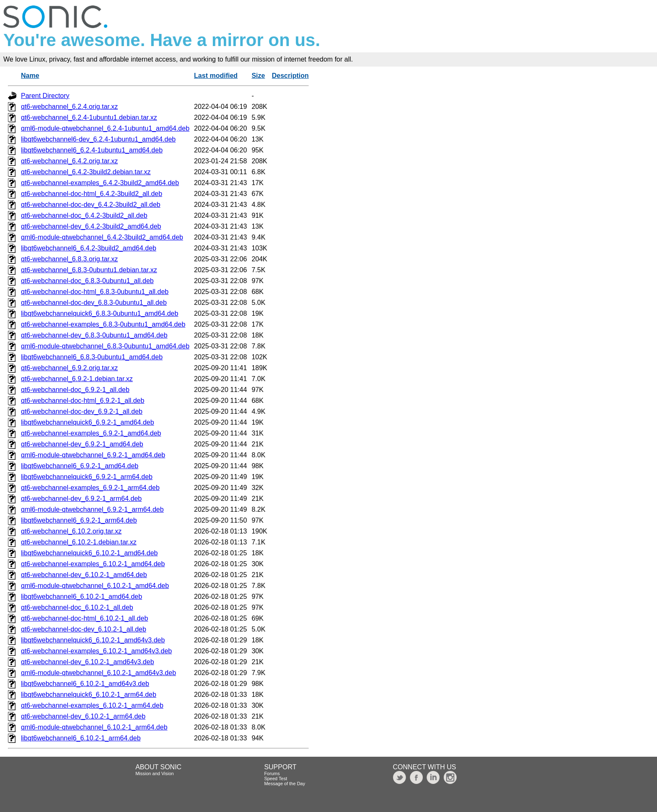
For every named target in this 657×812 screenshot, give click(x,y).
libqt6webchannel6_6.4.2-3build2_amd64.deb (89, 248)
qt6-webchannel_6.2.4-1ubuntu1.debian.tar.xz (89, 117)
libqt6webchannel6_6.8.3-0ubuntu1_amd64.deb (92, 357)
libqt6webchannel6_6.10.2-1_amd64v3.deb (85, 684)
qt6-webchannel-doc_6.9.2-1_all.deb (75, 390)
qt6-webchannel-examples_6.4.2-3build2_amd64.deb (100, 183)
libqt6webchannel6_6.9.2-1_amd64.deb (80, 466)
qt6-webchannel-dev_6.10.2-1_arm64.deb (83, 716)
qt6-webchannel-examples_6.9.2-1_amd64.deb (91, 433)
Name (30, 76)
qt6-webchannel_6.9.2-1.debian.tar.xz (77, 379)
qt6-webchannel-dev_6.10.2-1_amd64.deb (84, 575)
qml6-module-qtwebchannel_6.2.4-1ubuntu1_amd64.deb (105, 128)
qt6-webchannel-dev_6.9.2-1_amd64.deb (82, 444)
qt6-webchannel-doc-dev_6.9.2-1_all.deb (82, 411)
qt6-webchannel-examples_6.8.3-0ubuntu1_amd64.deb (103, 324)
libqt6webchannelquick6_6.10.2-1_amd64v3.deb (93, 640)
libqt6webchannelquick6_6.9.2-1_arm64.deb (87, 477)
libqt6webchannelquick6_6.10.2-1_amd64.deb (89, 553)
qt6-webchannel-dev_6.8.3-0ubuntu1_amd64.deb (94, 335)
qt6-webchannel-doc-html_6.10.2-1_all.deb (84, 618)
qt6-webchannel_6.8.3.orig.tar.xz (69, 259)
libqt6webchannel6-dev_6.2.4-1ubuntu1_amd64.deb (98, 139)
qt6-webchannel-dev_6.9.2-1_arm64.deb (81, 499)
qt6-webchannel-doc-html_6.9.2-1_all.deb (83, 401)
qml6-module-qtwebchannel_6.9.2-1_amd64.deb (93, 455)
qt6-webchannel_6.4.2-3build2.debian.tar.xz (86, 172)
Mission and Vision (155, 773)
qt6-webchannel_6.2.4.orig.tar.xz (69, 107)
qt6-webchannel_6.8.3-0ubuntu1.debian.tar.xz (89, 270)
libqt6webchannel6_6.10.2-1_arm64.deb (81, 738)
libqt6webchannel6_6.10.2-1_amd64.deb (81, 597)
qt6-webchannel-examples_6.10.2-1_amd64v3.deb (96, 651)
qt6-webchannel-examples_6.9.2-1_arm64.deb (90, 488)
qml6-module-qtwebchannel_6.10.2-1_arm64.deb (94, 727)
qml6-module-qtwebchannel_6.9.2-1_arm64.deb (92, 509)
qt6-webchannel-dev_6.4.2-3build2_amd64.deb (91, 226)
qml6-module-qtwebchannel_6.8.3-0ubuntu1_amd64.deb (105, 346)
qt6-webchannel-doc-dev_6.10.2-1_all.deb (84, 629)
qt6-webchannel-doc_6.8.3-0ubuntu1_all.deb (87, 281)
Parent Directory (45, 96)
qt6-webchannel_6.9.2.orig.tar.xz (69, 368)
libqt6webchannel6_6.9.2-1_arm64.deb (79, 520)
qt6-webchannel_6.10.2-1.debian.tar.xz (79, 542)
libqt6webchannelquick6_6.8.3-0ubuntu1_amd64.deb (100, 313)
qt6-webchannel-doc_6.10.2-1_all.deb (77, 607)
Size (258, 76)
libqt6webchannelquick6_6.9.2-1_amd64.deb (88, 422)
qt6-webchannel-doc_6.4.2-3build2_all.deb (84, 215)
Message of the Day (285, 784)
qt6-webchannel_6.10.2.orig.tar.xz (71, 531)
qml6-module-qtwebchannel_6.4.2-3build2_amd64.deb (102, 237)
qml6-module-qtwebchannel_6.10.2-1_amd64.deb (95, 586)
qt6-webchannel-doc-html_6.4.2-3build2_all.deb (92, 194)
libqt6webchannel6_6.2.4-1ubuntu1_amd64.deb (92, 150)
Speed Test (275, 778)
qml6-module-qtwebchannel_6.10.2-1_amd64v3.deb (98, 673)
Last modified (216, 76)
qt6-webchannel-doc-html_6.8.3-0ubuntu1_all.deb (95, 292)
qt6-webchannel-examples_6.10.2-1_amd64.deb (93, 564)
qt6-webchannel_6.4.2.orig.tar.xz (69, 161)
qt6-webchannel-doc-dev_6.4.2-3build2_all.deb (91, 205)
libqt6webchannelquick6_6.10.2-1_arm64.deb (89, 695)
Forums (272, 773)
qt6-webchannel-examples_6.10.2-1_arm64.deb (92, 705)
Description (290, 76)
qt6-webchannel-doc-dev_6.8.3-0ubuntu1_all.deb (94, 303)
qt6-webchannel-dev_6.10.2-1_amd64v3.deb (88, 662)
